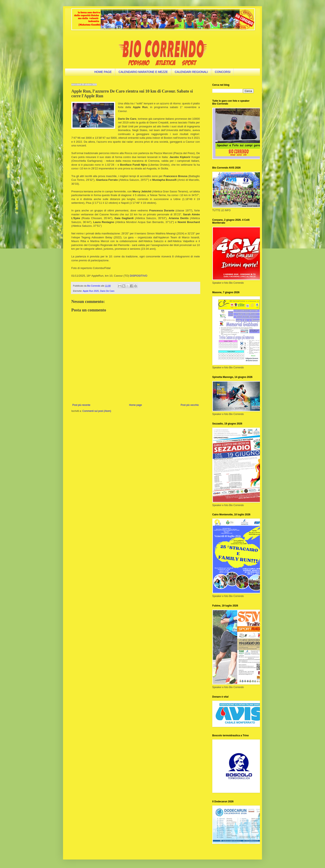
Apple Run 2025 (91, 291)
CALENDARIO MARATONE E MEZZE (143, 72)
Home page (136, 405)
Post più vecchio (190, 405)
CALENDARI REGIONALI (191, 72)
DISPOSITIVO (138, 276)
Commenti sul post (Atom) (97, 411)
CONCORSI (223, 72)
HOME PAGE (103, 72)
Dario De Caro (107, 291)
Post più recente (81, 405)
